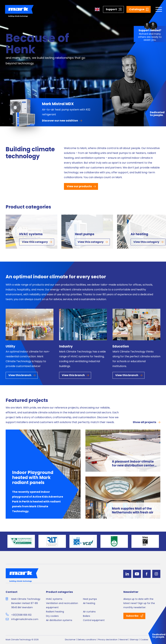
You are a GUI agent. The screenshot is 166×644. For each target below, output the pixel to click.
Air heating (139, 234)
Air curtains (89, 612)
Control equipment (94, 620)
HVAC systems (31, 234)
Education (121, 346)
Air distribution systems (59, 620)
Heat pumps (85, 234)
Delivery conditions (87, 640)
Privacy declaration (108, 640)
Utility (10, 346)
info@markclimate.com (25, 619)
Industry (66, 346)
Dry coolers (52, 616)
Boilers (87, 616)
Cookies (144, 640)
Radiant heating (55, 612)
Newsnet (124, 640)
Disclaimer (70, 640)
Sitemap (134, 640)
